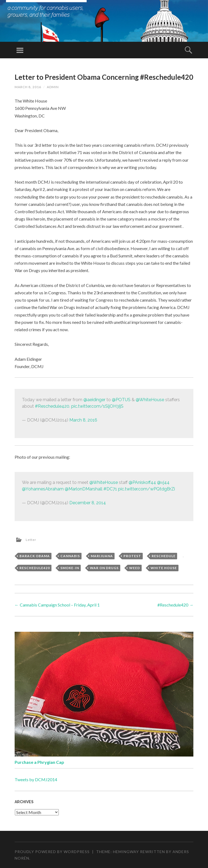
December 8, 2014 (88, 503)
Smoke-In (70, 568)
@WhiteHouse (150, 400)
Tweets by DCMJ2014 (36, 779)
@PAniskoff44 (142, 482)
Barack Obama (35, 556)
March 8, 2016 (83, 420)
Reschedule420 (35, 568)
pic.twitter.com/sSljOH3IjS (97, 406)
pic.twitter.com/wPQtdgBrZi (147, 489)
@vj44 (163, 482)
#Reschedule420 (52, 406)
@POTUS (121, 400)
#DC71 (110, 489)
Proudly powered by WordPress (52, 852)
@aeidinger (94, 400)
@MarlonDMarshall (84, 489)
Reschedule (164, 556)
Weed (135, 568)
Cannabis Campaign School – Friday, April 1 (57, 605)
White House (164, 568)
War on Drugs (104, 568)
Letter (31, 540)
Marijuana (102, 556)
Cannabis (70, 556)
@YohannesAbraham (43, 489)
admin (53, 87)
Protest (132, 556)
